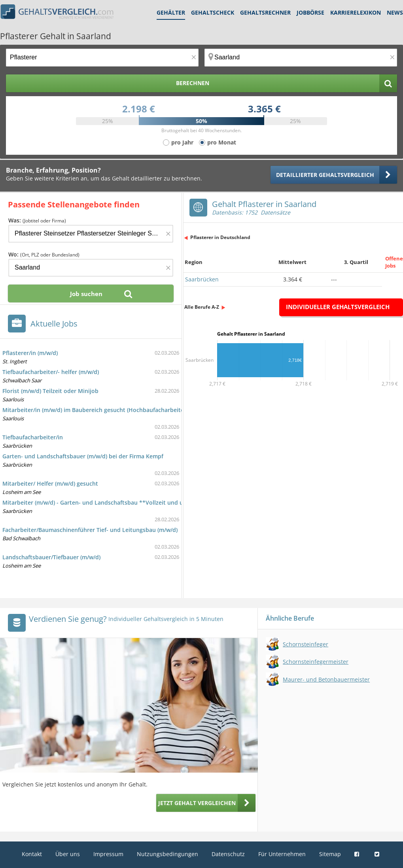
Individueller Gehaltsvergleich (338, 307)
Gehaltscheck (213, 12)
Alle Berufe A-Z (202, 307)
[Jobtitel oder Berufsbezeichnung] (102, 58)
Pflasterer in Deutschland (220, 237)
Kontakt (32, 854)
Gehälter (171, 12)
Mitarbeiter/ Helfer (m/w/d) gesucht (50, 483)
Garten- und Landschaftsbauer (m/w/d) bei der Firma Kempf (83, 456)
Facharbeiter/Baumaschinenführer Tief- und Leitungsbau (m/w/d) (90, 530)
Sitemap (330, 854)
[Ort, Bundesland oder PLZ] (301, 58)
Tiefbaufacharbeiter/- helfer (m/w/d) (51, 372)
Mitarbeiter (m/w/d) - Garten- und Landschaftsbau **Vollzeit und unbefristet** (109, 502)
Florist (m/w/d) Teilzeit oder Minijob (50, 391)
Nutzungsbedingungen (167, 854)
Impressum (108, 854)
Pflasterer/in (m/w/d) (30, 353)
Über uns (68, 854)
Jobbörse (310, 12)
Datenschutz (228, 854)
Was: (37, 220)
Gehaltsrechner (265, 12)
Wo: (44, 254)
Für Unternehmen (282, 854)
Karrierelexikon (356, 12)
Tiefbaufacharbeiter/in (33, 437)
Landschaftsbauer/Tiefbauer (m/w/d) (51, 557)
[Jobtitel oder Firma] (91, 234)
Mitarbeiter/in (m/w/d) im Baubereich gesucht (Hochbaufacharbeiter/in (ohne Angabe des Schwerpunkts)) (144, 410)
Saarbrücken (202, 279)
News (395, 12)
